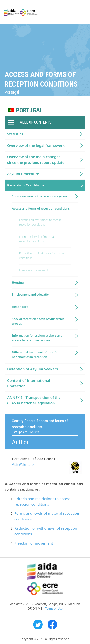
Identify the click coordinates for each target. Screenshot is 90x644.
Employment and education (31, 294)
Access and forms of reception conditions (41, 208)
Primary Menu (82, 12)
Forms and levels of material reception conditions (37, 239)
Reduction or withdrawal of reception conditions (42, 256)
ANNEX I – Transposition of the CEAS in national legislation (34, 400)
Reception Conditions (26, 185)
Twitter (38, 625)
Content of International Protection (29, 383)
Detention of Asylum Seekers (33, 369)
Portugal (29, 110)
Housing (18, 282)
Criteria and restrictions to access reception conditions (40, 222)
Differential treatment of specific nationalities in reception (35, 355)
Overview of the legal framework (36, 145)
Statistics (15, 134)
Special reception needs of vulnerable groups (38, 321)
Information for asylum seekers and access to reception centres (37, 338)
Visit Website (21, 465)
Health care (20, 307)
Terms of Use (54, 609)
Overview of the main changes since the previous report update (36, 159)
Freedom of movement (34, 543)
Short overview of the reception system (39, 196)
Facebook (52, 625)
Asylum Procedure (23, 174)
